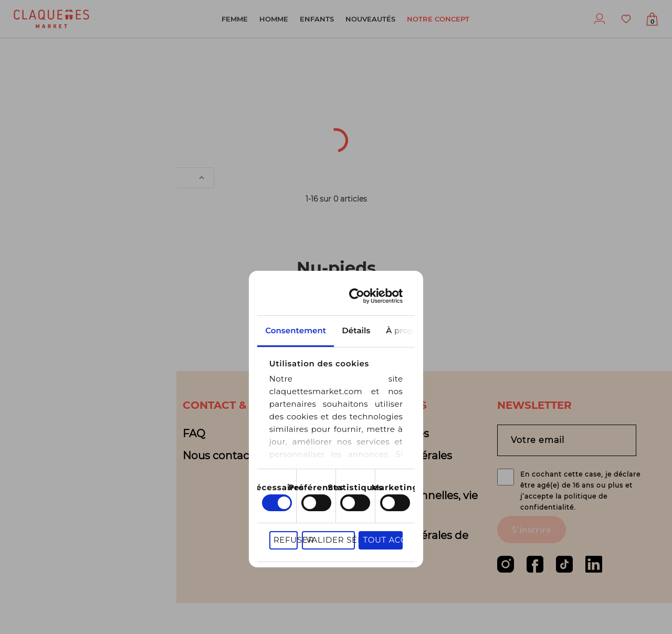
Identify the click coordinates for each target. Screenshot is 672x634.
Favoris (626, 19)
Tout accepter (512, 480)
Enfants (317, 19)
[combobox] (44, 123)
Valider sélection (419, 480)
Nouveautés (370, 19)
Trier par (102, 178)
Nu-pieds (65, 86)
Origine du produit (135, 123)
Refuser (342, 480)
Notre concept (438, 19)
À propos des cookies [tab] (488, 265)
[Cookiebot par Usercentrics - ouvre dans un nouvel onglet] (506, 230)
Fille (18, 86)
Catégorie (237, 123)
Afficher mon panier (652, 22)
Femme (235, 19)
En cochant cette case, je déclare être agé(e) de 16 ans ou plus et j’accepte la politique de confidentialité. (581, 504)
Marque (493, 123)
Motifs (358, 150)
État (98, 150)
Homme (274, 19)
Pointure (421, 123)
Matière (160, 150)
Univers (35, 150)
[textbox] (37, 123)
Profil (600, 19)
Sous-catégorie (330, 123)
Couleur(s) (570, 123)
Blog (38, 456)
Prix (222, 150)
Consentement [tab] (184, 265)
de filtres (429, 150)
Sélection (287, 150)
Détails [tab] (336, 265)
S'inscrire (532, 561)
